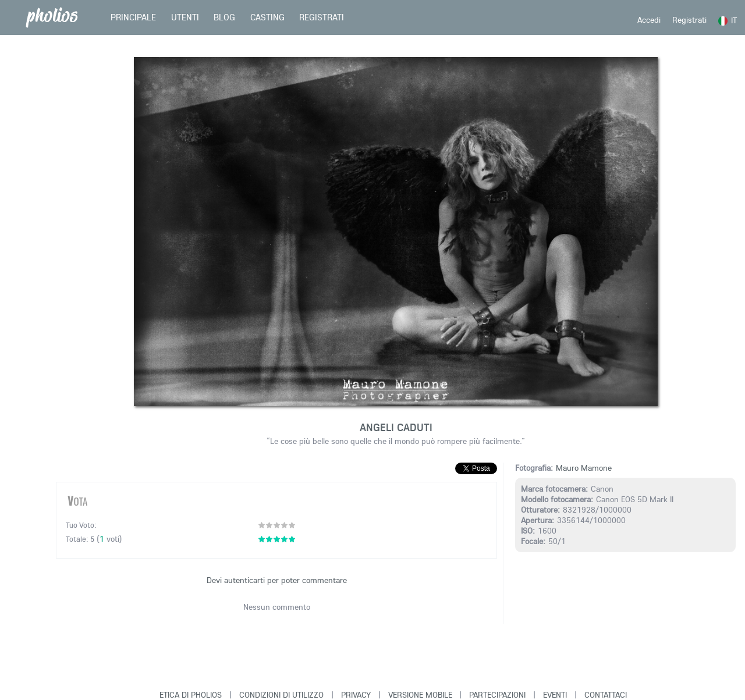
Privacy (356, 695)
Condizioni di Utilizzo (281, 695)
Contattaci (606, 695)
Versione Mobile (420, 695)
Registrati (689, 20)
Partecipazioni (497, 695)
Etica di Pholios (191, 695)
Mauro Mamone (584, 468)
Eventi (555, 695)
